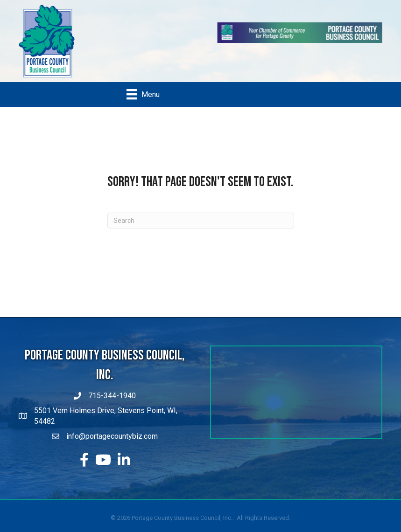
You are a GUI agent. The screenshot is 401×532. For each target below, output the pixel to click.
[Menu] (143, 94)
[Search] (201, 221)
